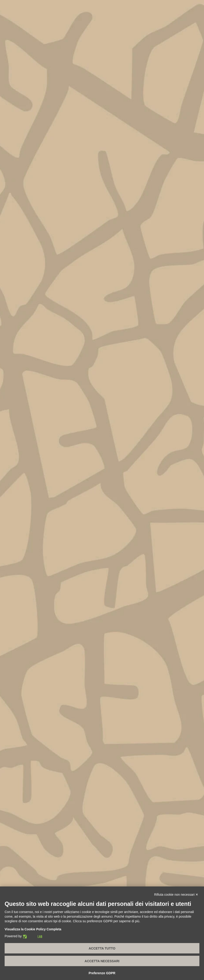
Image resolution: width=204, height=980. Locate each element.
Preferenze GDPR (102, 973)
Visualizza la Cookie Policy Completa (33, 929)
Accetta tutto (102, 948)
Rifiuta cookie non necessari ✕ (176, 895)
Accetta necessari (102, 961)
